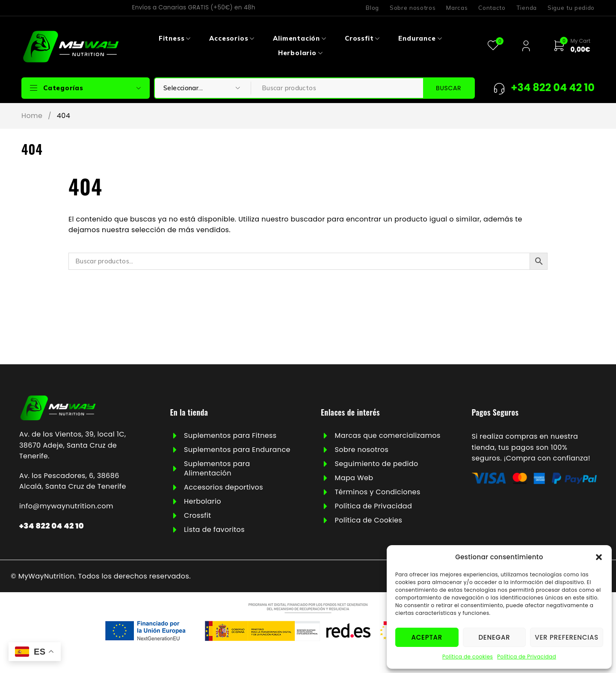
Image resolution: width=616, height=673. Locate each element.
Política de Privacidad (527, 657)
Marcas (457, 8)
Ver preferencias (567, 637)
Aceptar (427, 637)
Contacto (492, 8)
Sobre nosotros (413, 8)
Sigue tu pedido (571, 8)
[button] (599, 557)
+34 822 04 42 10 (52, 526)
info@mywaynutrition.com (66, 506)
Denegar (494, 637)
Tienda (527, 8)
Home (32, 116)
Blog (372, 8)
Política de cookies (468, 657)
